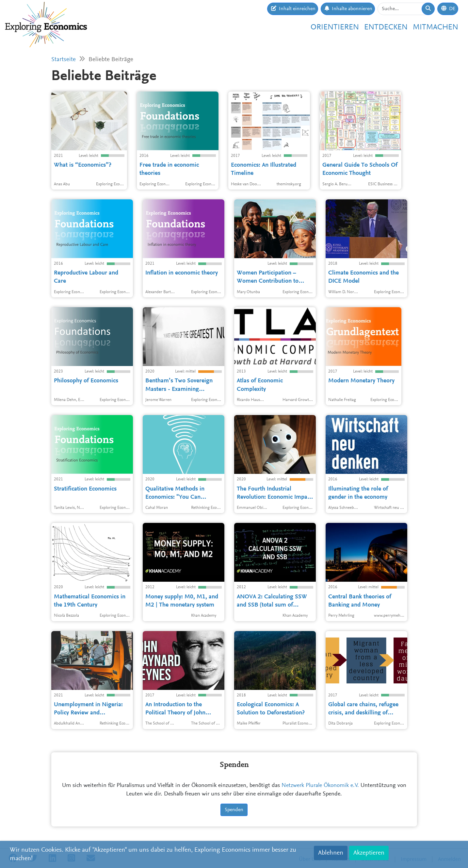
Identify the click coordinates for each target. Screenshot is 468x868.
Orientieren (335, 27)
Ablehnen (331, 853)
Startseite (64, 60)
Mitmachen (436, 27)
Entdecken (386, 27)
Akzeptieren (369, 853)
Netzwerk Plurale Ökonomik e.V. (320, 786)
